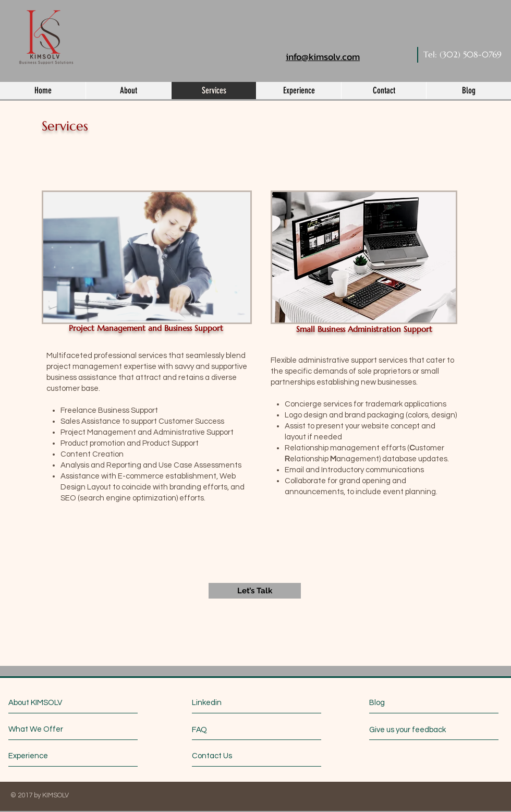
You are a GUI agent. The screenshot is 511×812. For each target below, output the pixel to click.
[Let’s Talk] (255, 591)
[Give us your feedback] (412, 730)
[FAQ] (222, 730)
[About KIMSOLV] (53, 703)
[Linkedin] (238, 703)
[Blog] (416, 703)
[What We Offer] (48, 729)
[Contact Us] (231, 756)
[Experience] (48, 756)
